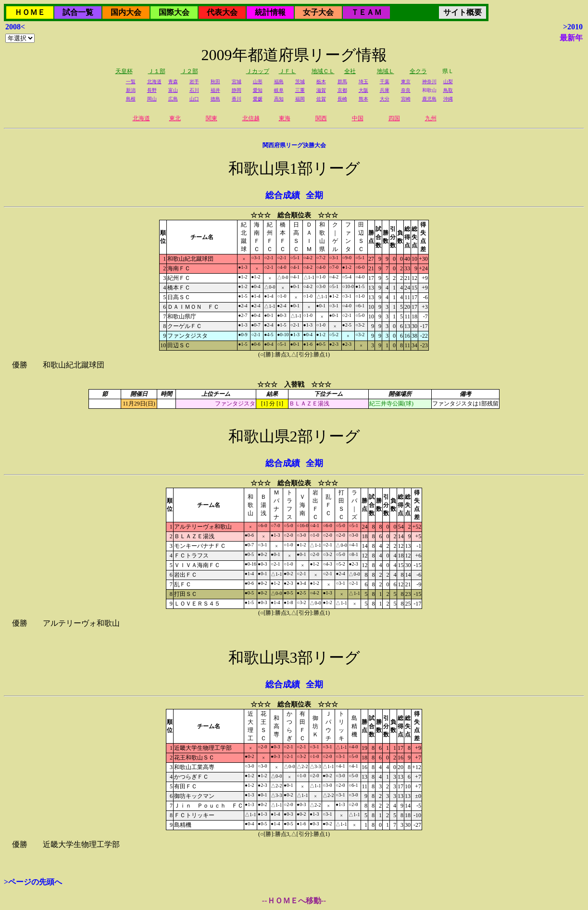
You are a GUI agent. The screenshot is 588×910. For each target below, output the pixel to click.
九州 (431, 118)
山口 (194, 99)
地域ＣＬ (323, 71)
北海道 (154, 82)
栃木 (321, 82)
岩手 (194, 82)
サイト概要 (463, 12)
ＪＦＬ (288, 71)
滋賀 (321, 90)
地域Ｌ (386, 71)
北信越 (251, 118)
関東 (212, 118)
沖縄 (448, 99)
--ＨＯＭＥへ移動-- (294, 901)
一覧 (131, 82)
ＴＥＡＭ (366, 12)
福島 (279, 82)
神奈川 (429, 82)
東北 (175, 118)
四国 (394, 118)
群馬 (342, 82)
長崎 (342, 99)
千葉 (385, 82)
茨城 (300, 82)
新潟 (131, 90)
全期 (314, 195)
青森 (173, 82)
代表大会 (222, 12)
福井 (215, 90)
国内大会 (126, 12)
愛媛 (258, 99)
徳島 (215, 99)
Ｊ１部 (157, 71)
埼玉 (363, 82)
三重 (300, 90)
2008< (15, 27)
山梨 (448, 82)
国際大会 (174, 12)
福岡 (300, 99)
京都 (342, 90)
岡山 (152, 99)
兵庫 (385, 90)
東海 (285, 118)
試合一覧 (78, 12)
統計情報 (270, 12)
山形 (258, 82)
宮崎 (406, 99)
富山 (173, 90)
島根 (131, 99)
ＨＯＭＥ (30, 12)
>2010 (573, 27)
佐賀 (321, 99)
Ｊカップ (258, 71)
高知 (279, 99)
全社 (350, 71)
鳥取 (448, 90)
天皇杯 (124, 71)
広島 (173, 99)
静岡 (237, 90)
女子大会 (318, 12)
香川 (237, 99)
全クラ (418, 71)
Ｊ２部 (189, 71)
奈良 (406, 90)
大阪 (363, 90)
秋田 (215, 82)
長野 (152, 90)
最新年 (571, 38)
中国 (358, 118)
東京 (406, 82)
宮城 (237, 82)
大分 (385, 99)
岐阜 (279, 90)
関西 (321, 118)
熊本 (363, 99)
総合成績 (283, 195)
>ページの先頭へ (33, 882)
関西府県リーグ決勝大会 (294, 145)
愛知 (258, 90)
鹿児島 (429, 99)
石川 (194, 90)
